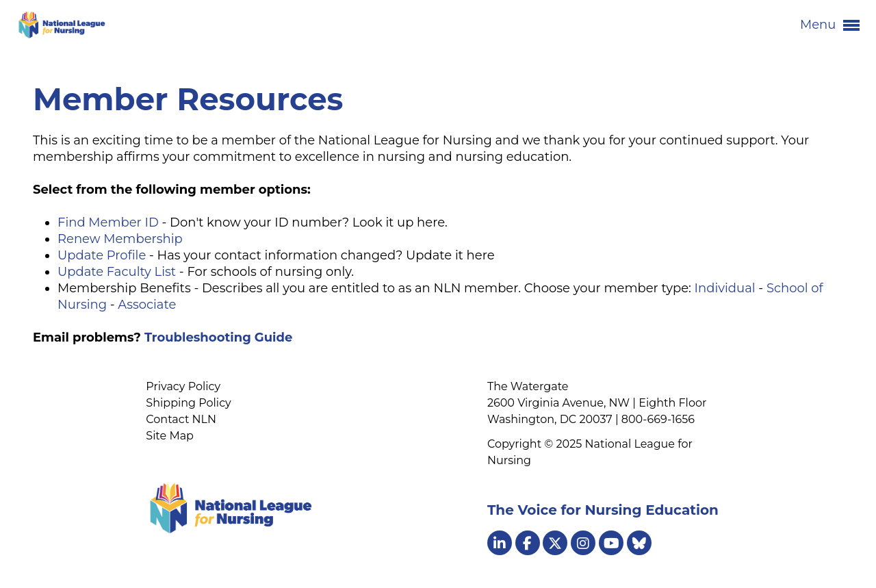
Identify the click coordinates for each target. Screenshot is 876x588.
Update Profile (102, 255)
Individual (725, 288)
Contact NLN (181, 419)
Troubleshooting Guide (218, 337)
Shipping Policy (188, 403)
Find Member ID (108, 222)
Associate (147, 305)
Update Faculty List (117, 272)
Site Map (170, 436)
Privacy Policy (183, 386)
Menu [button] (830, 25)
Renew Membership (120, 239)
